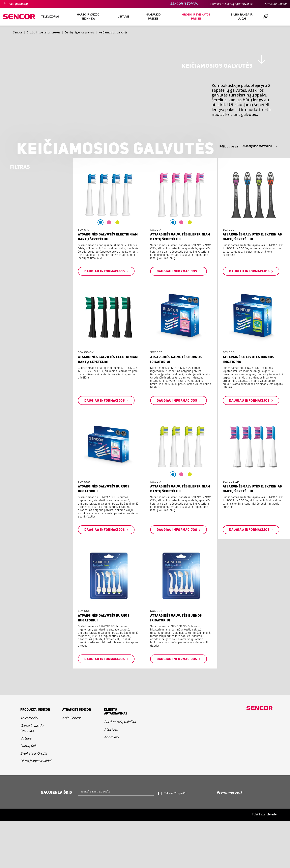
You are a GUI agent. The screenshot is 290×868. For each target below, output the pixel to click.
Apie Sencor (72, 765)
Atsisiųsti (111, 776)
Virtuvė (26, 785)
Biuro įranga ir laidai (36, 808)
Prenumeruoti (229, 840)
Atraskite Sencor (276, 4)
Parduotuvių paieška (120, 769)
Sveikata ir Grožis (34, 800)
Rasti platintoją (18, 4)
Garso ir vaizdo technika (32, 775)
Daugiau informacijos (105, 318)
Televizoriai (29, 765)
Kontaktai (111, 784)
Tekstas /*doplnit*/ (175, 840)
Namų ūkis (29, 793)
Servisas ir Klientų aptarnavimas (231, 4)
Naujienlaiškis (56, 840)
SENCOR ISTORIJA (184, 4)
